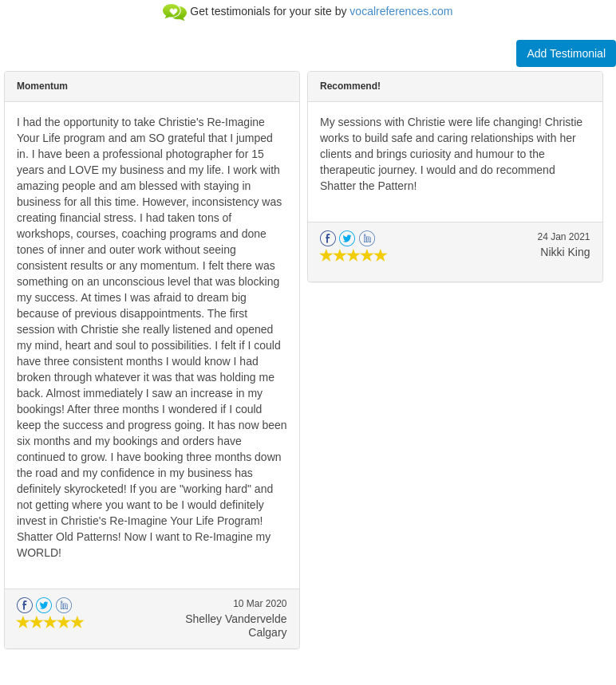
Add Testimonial (566, 53)
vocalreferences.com (401, 11)
